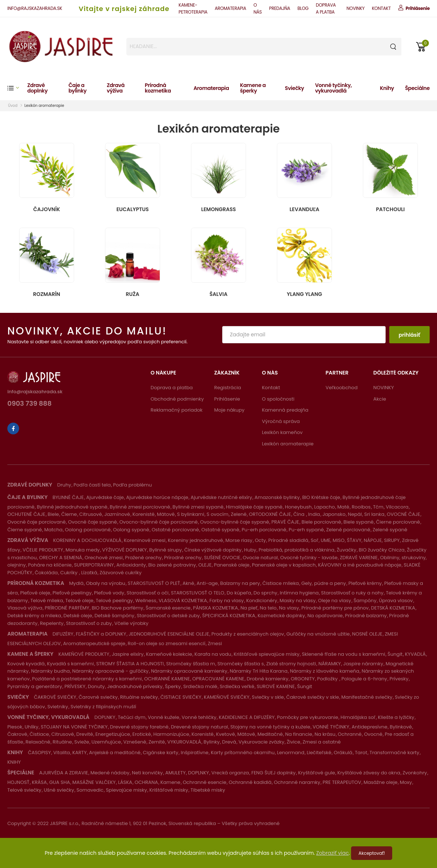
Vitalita (62, 753)
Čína (300, 514)
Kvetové (225, 734)
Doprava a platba (172, 388)
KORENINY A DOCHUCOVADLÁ (87, 540)
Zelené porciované (348, 530)
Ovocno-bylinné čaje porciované (158, 522)
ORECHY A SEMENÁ (61, 558)
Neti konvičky (147, 773)
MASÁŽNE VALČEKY (94, 782)
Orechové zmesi (104, 558)
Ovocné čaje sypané (92, 522)
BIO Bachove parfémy (118, 608)
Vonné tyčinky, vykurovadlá (333, 88)
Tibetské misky (208, 790)
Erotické (142, 734)
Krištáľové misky (169, 790)
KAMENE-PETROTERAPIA (193, 8)
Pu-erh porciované (264, 530)
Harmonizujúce (171, 734)
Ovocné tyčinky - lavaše (309, 558)
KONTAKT (381, 8)
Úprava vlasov (396, 601)
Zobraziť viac (333, 853)
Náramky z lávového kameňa (324, 671)
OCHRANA (146, 782)
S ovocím (218, 514)
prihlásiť (409, 335)
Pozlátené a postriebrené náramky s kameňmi (87, 679)
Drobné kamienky (268, 679)
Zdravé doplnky (37, 88)
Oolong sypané (131, 530)
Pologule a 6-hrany (364, 679)
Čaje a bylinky (77, 88)
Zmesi (215, 643)
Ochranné (350, 734)
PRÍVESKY (75, 686)
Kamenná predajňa (285, 410)
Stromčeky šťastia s (241, 664)
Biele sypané (358, 522)
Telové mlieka (47, 601)
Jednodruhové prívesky (135, 686)
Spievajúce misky (126, 790)
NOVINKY (355, 8)
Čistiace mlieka (281, 583)
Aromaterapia (211, 88)
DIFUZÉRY (63, 634)
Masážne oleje (380, 782)
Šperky (173, 686)
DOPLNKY (105, 717)
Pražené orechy (144, 558)
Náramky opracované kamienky (189, 671)
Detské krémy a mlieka (34, 616)
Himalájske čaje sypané (254, 507)
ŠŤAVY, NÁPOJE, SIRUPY (373, 540)
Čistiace (39, 734)
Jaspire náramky (363, 664)
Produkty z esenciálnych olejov (248, 634)
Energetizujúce (113, 734)
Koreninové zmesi (145, 540)
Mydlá (76, 583)
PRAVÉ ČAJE (285, 522)
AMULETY (176, 773)
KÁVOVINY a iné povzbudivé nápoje (360, 565)
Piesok (15, 727)
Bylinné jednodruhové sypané (72, 507)
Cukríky (70, 573)
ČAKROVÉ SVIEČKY (55, 697)
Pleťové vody (109, 593)
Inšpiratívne (195, 753)
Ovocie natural (260, 558)
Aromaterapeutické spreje (94, 643)
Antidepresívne (370, 727)
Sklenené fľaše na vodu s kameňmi (344, 654)
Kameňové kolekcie (169, 654)
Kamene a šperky (253, 88)
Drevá (229, 742)
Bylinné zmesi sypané (198, 507)
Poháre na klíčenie (50, 565)
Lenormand (290, 753)
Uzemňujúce (106, 742)
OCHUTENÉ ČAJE (26, 514)
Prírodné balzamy (366, 616)
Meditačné (270, 734)
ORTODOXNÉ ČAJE (270, 514)
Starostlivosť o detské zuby (168, 616)
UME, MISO (333, 540)
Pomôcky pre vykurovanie (308, 717)
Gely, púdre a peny (324, 583)
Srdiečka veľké (237, 686)
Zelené (239, 514)
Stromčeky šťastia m (191, 664)
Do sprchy (265, 593)
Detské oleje (78, 616)
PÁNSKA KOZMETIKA (215, 608)
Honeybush (298, 507)
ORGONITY (303, 679)
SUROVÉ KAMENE (276, 686)
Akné (188, 583)
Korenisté (144, 514)
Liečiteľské (319, 753)
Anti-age (207, 583)
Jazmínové (117, 514)
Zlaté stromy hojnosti (291, 664)
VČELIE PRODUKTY (43, 550)
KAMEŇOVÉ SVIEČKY (227, 697)
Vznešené (135, 742)
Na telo (268, 608)
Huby (250, 550)
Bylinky (212, 742)
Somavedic (90, 790)
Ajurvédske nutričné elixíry (221, 497)
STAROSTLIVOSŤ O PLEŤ (154, 583)
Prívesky (399, 679)
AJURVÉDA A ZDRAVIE (64, 773)
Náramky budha (50, 671)
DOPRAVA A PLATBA (326, 8)
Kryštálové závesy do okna (369, 773)
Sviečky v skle (268, 697)
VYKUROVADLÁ (184, 742)
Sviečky (295, 88)
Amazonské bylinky (277, 497)
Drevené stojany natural (199, 727)
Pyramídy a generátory (35, 686)
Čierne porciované (398, 522)
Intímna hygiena (299, 593)
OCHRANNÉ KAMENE (167, 679)
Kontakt (271, 388)
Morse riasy (239, 540)
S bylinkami (191, 514)
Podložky (328, 679)
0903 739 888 (30, 404)
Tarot (361, 753)
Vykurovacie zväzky (261, 742)
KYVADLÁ (416, 654)
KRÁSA (39, 782)
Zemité (157, 742)
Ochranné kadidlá (250, 782)
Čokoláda (46, 573)
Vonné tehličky (199, 717)
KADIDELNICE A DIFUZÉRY (247, 717)
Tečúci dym (132, 717)
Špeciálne (417, 88)
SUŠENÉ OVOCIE (222, 558)
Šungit (395, 654)
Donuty (96, 686)
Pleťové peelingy (72, 593)
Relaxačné (38, 742)
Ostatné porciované (175, 530)
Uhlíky (32, 727)
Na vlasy (289, 608)
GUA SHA (60, 782)
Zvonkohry (415, 773)
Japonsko (334, 514)
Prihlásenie (227, 399)
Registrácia (227, 388)
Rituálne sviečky (139, 697)
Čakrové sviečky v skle (313, 697)
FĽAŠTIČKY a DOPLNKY (101, 634)
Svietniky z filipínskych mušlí (103, 707)
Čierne (69, 514)
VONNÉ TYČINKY (331, 727)
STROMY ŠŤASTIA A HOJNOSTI (130, 664)
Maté (343, 507)
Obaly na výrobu (106, 583)
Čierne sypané (25, 530)
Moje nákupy (229, 410)
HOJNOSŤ (18, 782)
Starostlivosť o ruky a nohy (352, 593)
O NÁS (258, 8)
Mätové (166, 514)
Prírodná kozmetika (158, 88)
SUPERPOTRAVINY (94, 565)
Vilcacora (397, 507)
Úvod (13, 106)
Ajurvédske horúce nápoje (157, 497)
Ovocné (373, 734)
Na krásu (325, 734)
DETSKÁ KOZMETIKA (393, 608)
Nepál (355, 514)
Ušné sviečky (59, 790)
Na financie (299, 734)
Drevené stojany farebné (139, 727)
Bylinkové (401, 727)
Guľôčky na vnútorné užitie (318, 634)
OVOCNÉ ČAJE (403, 514)
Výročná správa (281, 421)
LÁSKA (125, 782)
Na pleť (249, 608)
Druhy (64, 485)
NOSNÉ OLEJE (367, 634)
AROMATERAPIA (230, 8)
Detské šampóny (114, 616)
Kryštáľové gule (317, 773)
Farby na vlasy (227, 601)
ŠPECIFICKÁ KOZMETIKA (229, 616)
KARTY (80, 753)
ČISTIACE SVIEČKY (181, 697)
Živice (294, 742)
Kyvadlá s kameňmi (71, 664)
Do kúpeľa (239, 593)
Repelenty (52, 623)
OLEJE (205, 565)
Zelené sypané (390, 530)
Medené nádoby (110, 773)
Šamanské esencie (168, 608)
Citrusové (91, 514)
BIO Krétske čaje (321, 497)
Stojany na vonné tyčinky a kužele (270, 727)
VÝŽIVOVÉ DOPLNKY (124, 550)
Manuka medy (82, 550)
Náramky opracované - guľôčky (111, 671)
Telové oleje (79, 601)
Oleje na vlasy (335, 601)
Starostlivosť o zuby (89, 623)
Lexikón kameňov (282, 432)
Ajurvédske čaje (105, 497)
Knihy (387, 88)
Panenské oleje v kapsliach (284, 565)
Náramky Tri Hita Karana (259, 671)
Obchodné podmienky (177, 399)
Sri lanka (374, 514)
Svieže (82, 742)
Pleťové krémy (365, 583)
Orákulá (343, 753)
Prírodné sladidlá (288, 540)
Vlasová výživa (25, 608)
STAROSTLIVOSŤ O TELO (197, 593)
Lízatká (89, 573)
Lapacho (324, 507)
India (314, 514)
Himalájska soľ (358, 717)
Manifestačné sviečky (367, 697)
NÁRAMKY (330, 664)
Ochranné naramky (297, 782)
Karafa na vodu (213, 654)
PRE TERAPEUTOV (342, 782)
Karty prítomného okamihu (243, 753)
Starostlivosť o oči (148, 593)
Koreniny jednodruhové (195, 540)
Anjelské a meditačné (115, 753)
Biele (53, 514)
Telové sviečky (24, 790)
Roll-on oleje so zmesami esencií (167, 643)
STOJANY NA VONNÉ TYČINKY (74, 727)
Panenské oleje (232, 565)
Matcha (54, 530)
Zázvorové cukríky (120, 573)
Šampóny (365, 601)
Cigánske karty (161, 753)
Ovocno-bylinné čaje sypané (235, 522)
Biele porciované (321, 522)
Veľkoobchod (342, 388)
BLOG (303, 8)
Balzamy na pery (240, 583)
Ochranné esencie (205, 782)
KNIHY (14, 762)
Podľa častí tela (92, 485)
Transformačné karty (394, 753)
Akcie (380, 399)
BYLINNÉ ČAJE (68, 497)
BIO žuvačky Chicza (382, 550)
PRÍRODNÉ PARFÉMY (67, 608)
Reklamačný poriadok (177, 410)
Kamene (170, 782)
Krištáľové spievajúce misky (266, 654)
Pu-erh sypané (306, 530)
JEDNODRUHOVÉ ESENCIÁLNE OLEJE (169, 634)
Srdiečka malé (200, 686)
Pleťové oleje (35, 593)
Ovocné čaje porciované (37, 522)
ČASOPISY (39, 753)
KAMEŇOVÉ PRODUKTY (84, 654)
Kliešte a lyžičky (396, 717)
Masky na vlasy (297, 601)
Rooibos (361, 507)
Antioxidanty (131, 565)
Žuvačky (346, 550)
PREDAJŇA (280, 8)
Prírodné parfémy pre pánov (335, 608)
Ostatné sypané (220, 530)
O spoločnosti (278, 399)
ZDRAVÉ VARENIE (359, 558)
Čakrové (17, 734)
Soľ (315, 540)
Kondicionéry (261, 601)
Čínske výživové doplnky (213, 550)
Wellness (146, 601)
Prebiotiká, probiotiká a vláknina (296, 550)
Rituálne (62, 742)
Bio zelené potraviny (172, 565)
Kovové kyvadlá (26, 664)
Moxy (406, 782)
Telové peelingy (114, 601)
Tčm (378, 507)
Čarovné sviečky (98, 697)
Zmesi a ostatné (322, 742)
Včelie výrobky (131, 623)
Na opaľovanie (325, 616)
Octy (260, 540)
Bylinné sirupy (165, 550)
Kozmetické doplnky (281, 616)
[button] (17, 88)
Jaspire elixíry (128, 654)
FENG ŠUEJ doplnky (273, 773)
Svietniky (58, 707)
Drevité (85, 734)
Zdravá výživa (116, 88)
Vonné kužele (164, 717)
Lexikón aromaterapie (288, 444)
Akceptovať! (372, 853)
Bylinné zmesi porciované (140, 507)
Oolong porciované (88, 530)
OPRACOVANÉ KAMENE (219, 679)
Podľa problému (132, 485)
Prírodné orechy (183, 558)
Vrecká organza (230, 773)
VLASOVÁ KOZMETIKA (183, 601)
